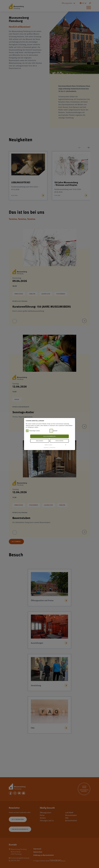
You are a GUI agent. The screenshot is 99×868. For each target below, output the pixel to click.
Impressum (46, 448)
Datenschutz (53, 448)
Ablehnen (40, 441)
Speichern (59, 441)
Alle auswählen (49, 436)
